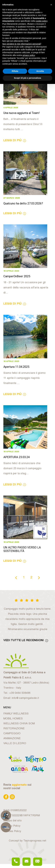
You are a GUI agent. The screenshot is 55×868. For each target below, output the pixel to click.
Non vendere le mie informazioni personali (21, 44)
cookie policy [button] (41, 21)
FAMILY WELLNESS (16, 714)
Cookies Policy (12, 831)
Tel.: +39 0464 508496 (17, 693)
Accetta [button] (40, 71)
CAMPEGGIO (12, 734)
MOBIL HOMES (13, 719)
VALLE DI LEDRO (15, 743)
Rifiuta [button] (15, 71)
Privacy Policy (12, 826)
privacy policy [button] (29, 55)
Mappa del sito (12, 821)
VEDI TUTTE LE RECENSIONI (26, 641)
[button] (51, 5)
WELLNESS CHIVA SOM (19, 724)
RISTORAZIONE (14, 729)
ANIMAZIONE (12, 739)
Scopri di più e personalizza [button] (27, 78)
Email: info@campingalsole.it (21, 698)
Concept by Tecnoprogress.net (28, 841)
